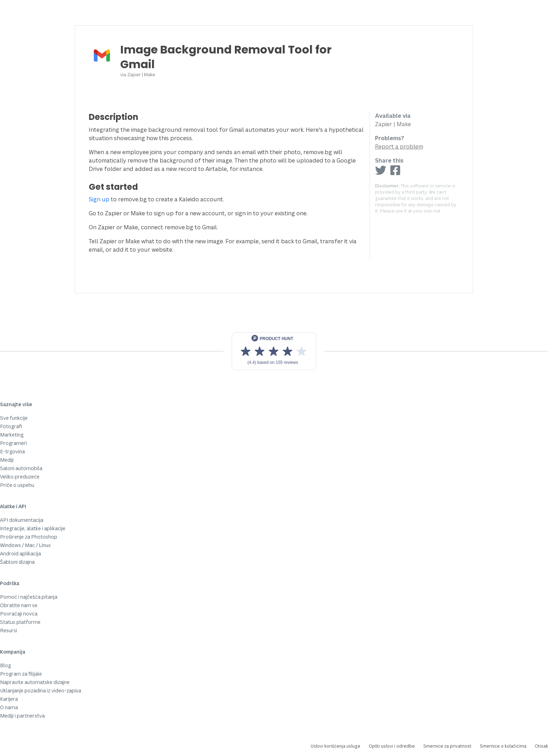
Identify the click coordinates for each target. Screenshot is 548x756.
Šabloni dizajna (17, 562)
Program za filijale (21, 674)
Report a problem (399, 146)
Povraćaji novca (19, 614)
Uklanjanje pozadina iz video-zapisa (41, 690)
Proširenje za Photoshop (29, 537)
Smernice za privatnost (447, 746)
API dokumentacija (22, 520)
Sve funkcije (14, 418)
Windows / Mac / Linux (25, 545)
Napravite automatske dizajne (35, 682)
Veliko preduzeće (20, 477)
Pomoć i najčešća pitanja (29, 597)
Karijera (9, 699)
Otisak (541, 746)
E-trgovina (12, 451)
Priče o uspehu (17, 485)
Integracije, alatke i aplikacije (33, 528)
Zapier (134, 74)
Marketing (12, 435)
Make (150, 74)
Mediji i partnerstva (22, 716)
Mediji (7, 460)
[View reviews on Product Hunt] (274, 351)
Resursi (9, 630)
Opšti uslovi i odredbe (392, 746)
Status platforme (20, 622)
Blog (5, 665)
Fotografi (11, 426)
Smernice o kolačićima (503, 746)
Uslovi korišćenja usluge (336, 746)
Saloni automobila (21, 468)
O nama (9, 707)
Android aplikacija (20, 553)
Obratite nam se (19, 605)
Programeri (13, 443)
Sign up (99, 199)
